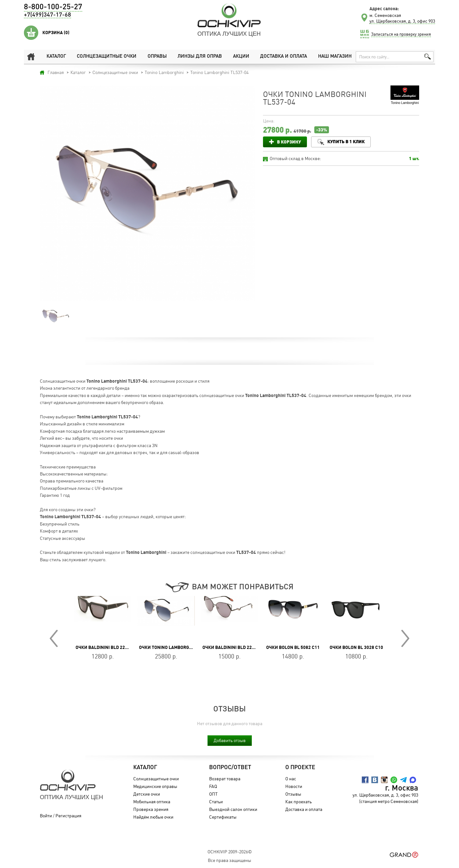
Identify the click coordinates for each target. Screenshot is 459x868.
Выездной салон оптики (233, 809)
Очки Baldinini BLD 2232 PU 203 (110, 647)
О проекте (300, 768)
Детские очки (147, 794)
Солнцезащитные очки (107, 57)
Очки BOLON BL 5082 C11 (293, 647)
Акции (241, 57)
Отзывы (293, 794)
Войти (46, 816)
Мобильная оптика (152, 802)
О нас (291, 779)
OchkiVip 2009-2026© (230, 852)
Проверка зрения (151, 809)
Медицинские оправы (155, 786)
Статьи (216, 802)
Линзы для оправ (200, 57)
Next (405, 638)
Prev (54, 638)
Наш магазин (335, 57)
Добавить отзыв (230, 740)
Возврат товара (225, 779)
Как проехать (299, 802)
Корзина (56, 33)
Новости (294, 786)
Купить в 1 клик (346, 141)
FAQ (213, 786)
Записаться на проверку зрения (401, 34)
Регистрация (68, 816)
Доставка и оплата (284, 57)
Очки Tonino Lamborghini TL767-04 (179, 647)
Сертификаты (223, 817)
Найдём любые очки (153, 817)
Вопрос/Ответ (230, 768)
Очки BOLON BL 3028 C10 (356, 647)
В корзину (289, 142)
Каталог (56, 57)
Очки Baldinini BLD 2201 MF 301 (237, 647)
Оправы (157, 57)
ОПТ (213, 794)
